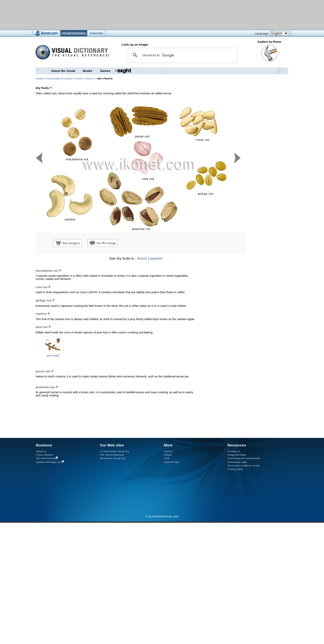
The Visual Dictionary (112, 455)
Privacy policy (235, 469)
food (78, 79)
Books (88, 71)
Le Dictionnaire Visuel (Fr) (115, 451)
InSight (168, 455)
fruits (90, 79)
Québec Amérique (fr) (48, 462)
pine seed (53, 356)
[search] (182, 55)
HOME (40, 79)
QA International (45, 458)
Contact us (234, 451)
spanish (156, 258)
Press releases (45, 455)
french (142, 258)
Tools (167, 458)
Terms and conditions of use (243, 466)
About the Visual (63, 71)
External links (171, 462)
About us (41, 451)
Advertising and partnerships (244, 458)
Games (105, 71)
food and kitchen (59, 79)
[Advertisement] (143, 14)
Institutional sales (237, 462)
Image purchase (237, 455)
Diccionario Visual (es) (112, 458)
